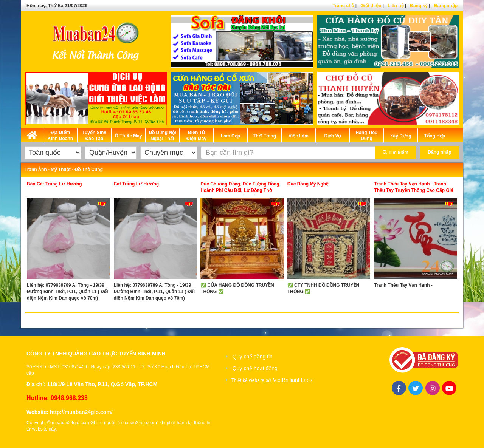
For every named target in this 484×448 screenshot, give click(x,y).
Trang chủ (343, 6)
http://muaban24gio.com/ (81, 412)
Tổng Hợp (435, 136)
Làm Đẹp (230, 136)
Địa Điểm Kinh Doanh (60, 136)
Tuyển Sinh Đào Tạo (94, 136)
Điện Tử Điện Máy (196, 136)
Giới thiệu (371, 6)
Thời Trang (264, 136)
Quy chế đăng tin (253, 357)
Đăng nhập (446, 6)
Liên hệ (396, 6)
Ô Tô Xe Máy (128, 136)
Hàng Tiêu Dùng (367, 136)
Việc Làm (299, 136)
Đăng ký (419, 6)
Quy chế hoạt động (255, 368)
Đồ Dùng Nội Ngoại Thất (163, 136)
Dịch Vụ (332, 136)
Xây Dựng (400, 136)
